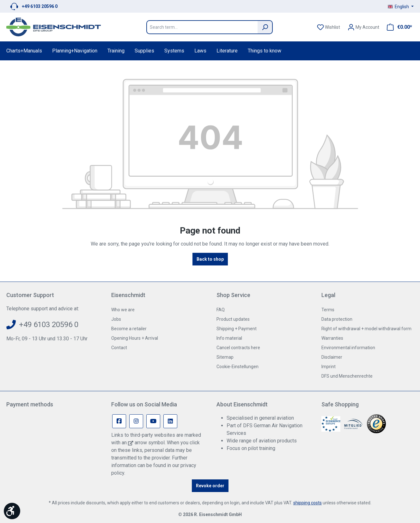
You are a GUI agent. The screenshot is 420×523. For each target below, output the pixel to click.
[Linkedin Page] (170, 421)
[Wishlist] (329, 27)
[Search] (265, 27)
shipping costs (307, 503)
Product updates (233, 319)
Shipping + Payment (237, 329)
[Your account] (363, 27)
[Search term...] (202, 27)
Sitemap (225, 357)
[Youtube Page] (153, 421)
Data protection (337, 319)
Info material (229, 338)
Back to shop (210, 259)
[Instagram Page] (136, 421)
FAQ (221, 310)
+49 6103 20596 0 (40, 6)
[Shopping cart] (398, 27)
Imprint (329, 367)
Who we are (123, 310)
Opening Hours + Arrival (135, 338)
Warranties (332, 338)
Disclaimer (332, 357)
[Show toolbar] (12, 511)
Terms (328, 310)
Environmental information (348, 348)
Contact (119, 348)
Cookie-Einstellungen (237, 367)
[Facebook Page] (119, 421)
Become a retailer (129, 329)
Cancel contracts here (238, 348)
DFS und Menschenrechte (347, 376)
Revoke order (210, 486)
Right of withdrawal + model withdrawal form (366, 329)
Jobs (116, 319)
